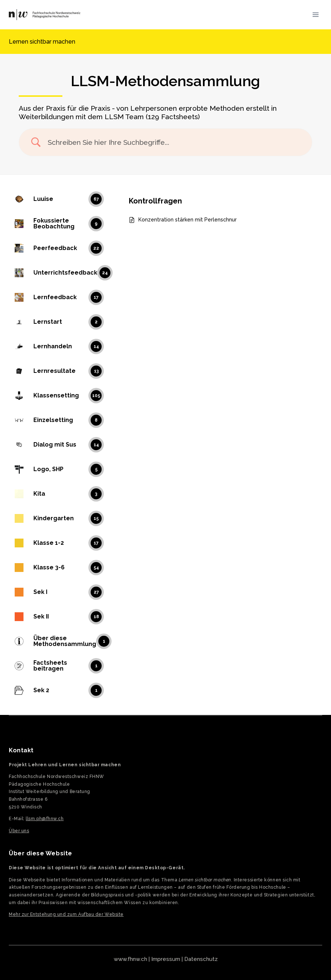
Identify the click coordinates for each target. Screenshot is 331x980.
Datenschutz (201, 959)
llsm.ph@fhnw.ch (45, 819)
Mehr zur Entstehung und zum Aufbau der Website (66, 914)
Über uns (19, 831)
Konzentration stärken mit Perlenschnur (188, 220)
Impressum (166, 959)
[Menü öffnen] (315, 14)
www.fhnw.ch (130, 959)
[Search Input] (175, 142)
